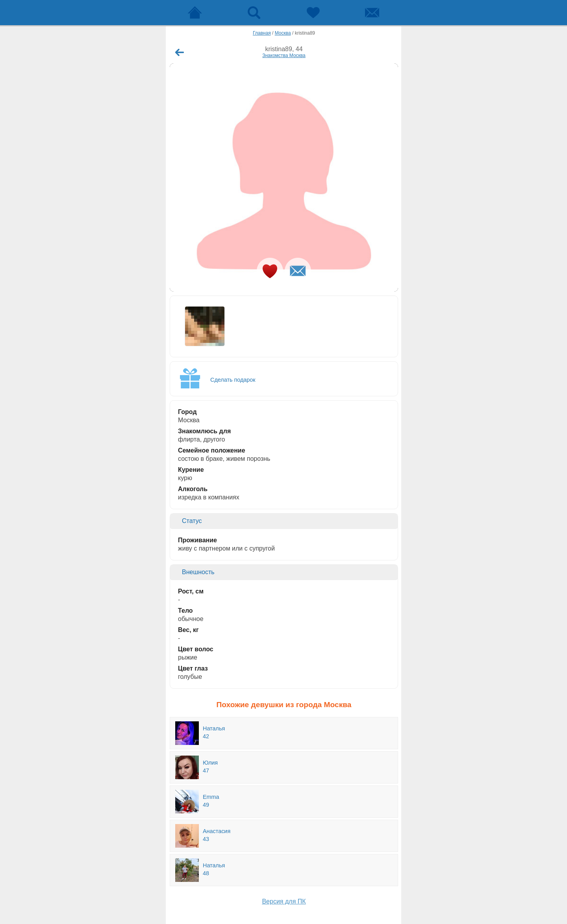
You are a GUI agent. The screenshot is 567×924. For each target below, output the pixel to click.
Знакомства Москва (284, 55)
